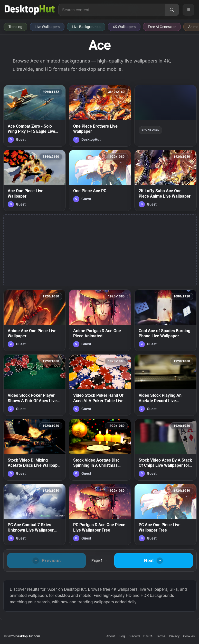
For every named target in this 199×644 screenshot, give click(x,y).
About (111, 636)
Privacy (174, 636)
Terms (161, 636)
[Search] (172, 10)
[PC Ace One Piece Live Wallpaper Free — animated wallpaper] (165, 515)
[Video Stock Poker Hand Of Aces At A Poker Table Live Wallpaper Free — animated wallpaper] (100, 385)
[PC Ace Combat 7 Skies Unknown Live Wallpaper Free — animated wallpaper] (35, 515)
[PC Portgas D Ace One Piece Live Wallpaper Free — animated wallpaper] (100, 515)
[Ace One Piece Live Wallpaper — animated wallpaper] (35, 181)
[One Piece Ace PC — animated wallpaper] (100, 181)
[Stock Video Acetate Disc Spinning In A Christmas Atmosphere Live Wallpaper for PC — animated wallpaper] (100, 450)
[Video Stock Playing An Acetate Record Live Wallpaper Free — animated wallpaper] (165, 385)
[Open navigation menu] (188, 10)
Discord (134, 636)
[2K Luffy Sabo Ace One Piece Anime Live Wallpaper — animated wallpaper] (165, 181)
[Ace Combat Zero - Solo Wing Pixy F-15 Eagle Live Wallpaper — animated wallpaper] (35, 116)
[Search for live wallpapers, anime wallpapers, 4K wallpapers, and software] (112, 10)
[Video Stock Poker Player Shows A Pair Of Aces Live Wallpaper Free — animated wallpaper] (35, 385)
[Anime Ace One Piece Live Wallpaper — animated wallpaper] (35, 320)
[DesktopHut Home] (30, 10)
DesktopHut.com (28, 636)
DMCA (148, 636)
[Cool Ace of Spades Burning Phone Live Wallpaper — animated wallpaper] (165, 320)
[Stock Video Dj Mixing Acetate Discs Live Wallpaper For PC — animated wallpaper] (35, 450)
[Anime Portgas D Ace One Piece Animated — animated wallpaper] (100, 320)
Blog (122, 636)
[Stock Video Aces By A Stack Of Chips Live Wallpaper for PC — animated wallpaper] (165, 450)
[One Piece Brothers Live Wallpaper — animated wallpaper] (100, 116)
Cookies (189, 636)
